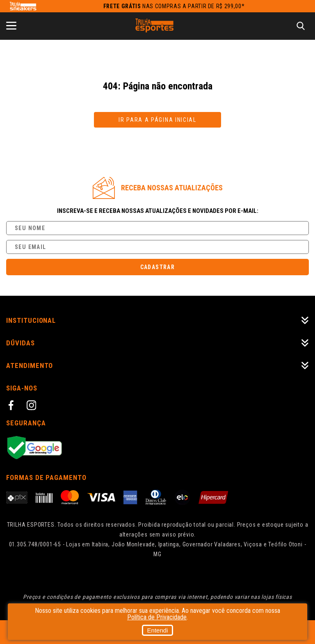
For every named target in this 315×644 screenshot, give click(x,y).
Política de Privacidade (157, 617)
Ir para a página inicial (157, 120)
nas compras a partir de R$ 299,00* (174, 6)
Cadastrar (158, 267)
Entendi (158, 630)
